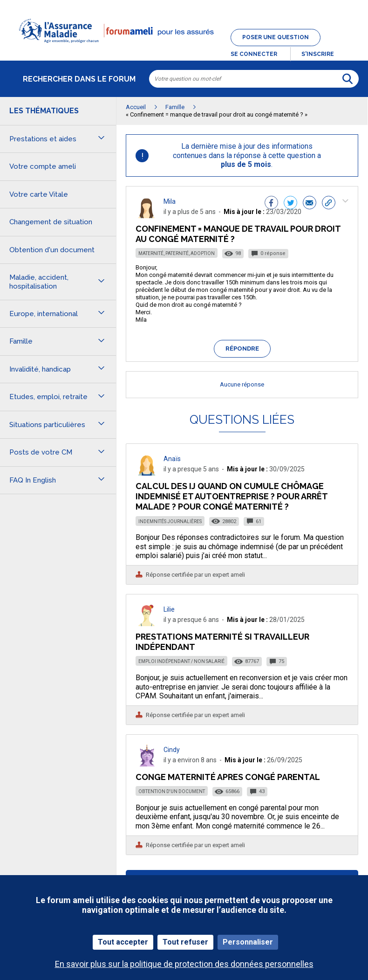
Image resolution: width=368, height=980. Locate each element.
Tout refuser (185, 942)
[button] (184, 48)
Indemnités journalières (170, 521)
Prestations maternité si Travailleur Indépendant (222, 642)
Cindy (172, 750)
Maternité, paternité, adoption (177, 253)
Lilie (169, 609)
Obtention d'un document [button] (52, 250)
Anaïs (172, 459)
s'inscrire (318, 54)
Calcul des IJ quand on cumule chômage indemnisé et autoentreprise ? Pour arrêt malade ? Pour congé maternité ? (232, 496)
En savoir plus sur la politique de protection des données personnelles (184, 964)
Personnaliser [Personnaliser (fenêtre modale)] (248, 942)
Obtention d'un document (172, 791)
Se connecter (254, 54)
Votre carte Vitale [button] (39, 194)
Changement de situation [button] (51, 222)
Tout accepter (123, 942)
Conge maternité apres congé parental (228, 777)
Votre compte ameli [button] (43, 166)
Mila (170, 201)
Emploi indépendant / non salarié (181, 661)
